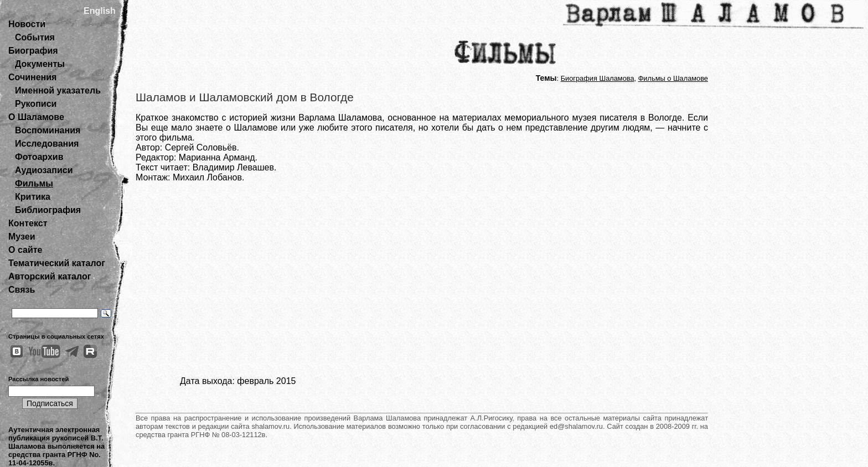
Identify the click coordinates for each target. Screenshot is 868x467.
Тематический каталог (57, 263)
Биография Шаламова (598, 78)
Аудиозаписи (44, 170)
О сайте (25, 250)
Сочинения (32, 77)
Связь (22, 290)
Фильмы (34, 183)
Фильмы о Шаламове (673, 78)
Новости (27, 24)
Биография (33, 51)
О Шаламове (36, 117)
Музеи (22, 237)
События (35, 37)
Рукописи (36, 104)
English (100, 11)
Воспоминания (48, 130)
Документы (40, 64)
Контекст (28, 223)
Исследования (47, 144)
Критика (33, 197)
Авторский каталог (50, 276)
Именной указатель (58, 90)
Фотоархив (39, 157)
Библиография (48, 210)
